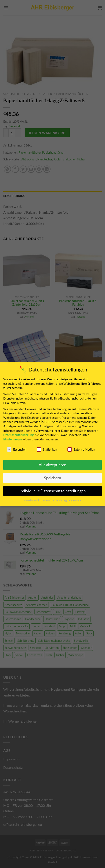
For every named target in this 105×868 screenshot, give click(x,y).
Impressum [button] (75, 499)
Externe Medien (81, 448)
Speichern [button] (52, 477)
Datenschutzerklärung (18, 433)
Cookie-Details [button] (33, 499)
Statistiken (47, 448)
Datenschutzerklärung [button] (55, 499)
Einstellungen (13, 438)
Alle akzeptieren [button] (52, 464)
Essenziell (17, 448)
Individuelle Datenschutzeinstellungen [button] (52, 490)
